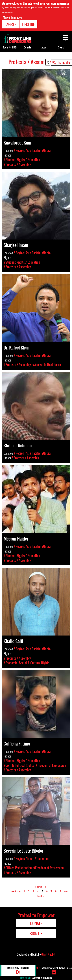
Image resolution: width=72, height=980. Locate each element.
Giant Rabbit (48, 954)
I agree (10, 24)
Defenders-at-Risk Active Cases (54, 968)
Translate (64, 62)
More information (12, 17)
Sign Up (36, 933)
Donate (27, 47)
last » (41, 896)
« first (39, 887)
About (44, 47)
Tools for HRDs (10, 47)
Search (62, 47)
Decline (28, 24)
